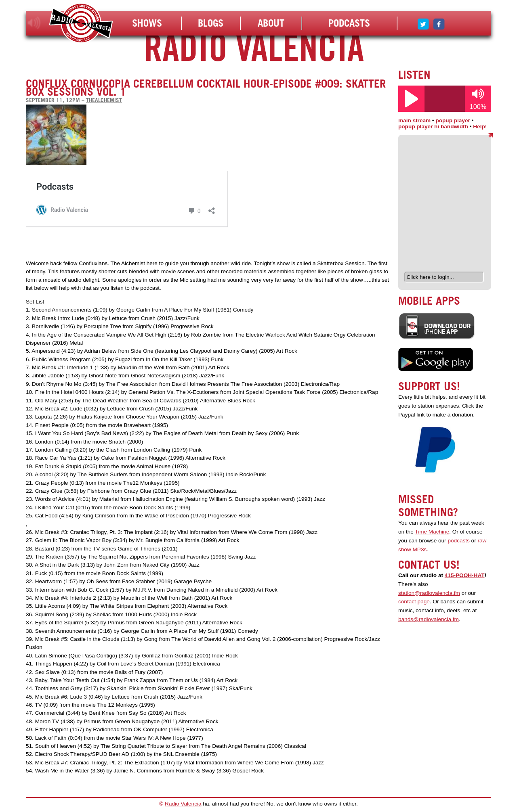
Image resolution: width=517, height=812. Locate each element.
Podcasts (349, 23)
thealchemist (104, 100)
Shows (147, 23)
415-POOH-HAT (465, 575)
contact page (414, 602)
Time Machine (432, 532)
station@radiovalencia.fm (429, 593)
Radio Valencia (183, 804)
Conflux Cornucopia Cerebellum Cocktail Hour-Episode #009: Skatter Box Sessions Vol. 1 (206, 88)
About (271, 23)
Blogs (211, 23)
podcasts (458, 541)
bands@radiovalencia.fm (429, 619)
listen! (34, 23)
